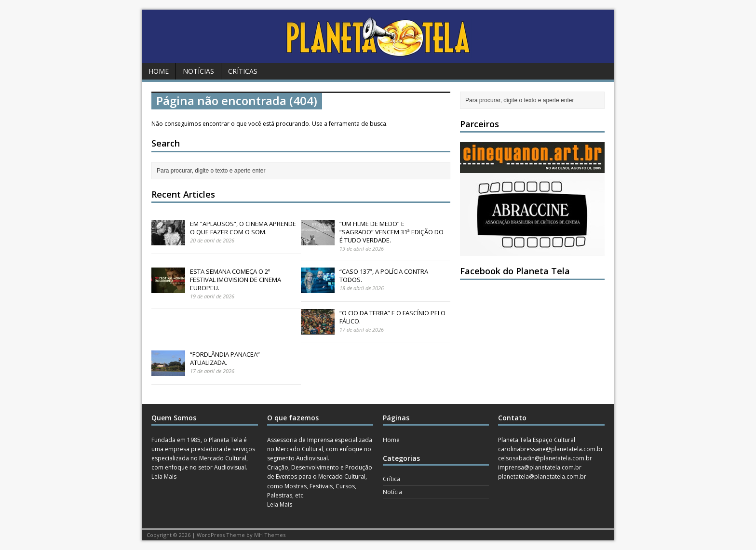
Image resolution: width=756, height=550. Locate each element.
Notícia (392, 492)
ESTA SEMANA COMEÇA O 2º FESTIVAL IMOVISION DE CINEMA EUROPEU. (236, 280)
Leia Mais (164, 476)
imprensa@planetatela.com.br (540, 467)
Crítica (391, 479)
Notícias (198, 71)
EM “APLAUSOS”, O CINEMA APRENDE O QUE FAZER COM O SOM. (243, 228)
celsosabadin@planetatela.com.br (545, 458)
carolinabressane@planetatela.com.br (551, 449)
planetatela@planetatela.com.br (542, 476)
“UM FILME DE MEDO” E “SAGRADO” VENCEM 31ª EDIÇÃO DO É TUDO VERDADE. (391, 232)
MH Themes (270, 535)
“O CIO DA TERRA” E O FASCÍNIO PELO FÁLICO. (392, 317)
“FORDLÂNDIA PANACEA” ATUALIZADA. (225, 358)
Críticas (243, 71)
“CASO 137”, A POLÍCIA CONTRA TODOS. (384, 275)
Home (159, 71)
